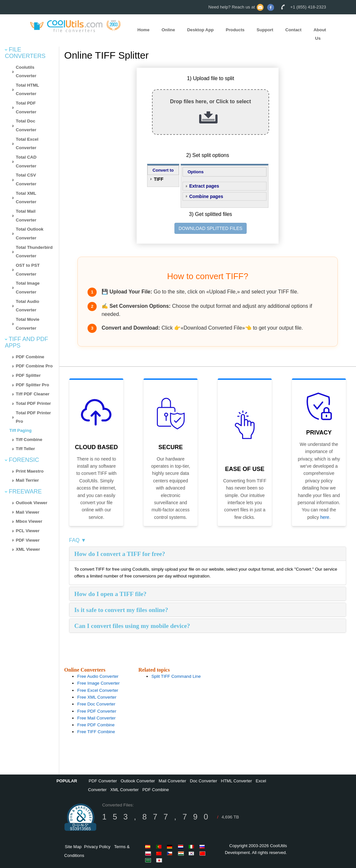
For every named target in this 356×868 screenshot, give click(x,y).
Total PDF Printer (34, 403)
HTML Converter (237, 781)
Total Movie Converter (28, 324)
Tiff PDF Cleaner (33, 394)
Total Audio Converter (28, 306)
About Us (320, 34)
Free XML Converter (97, 697)
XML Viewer (28, 549)
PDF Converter (103, 781)
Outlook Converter (138, 781)
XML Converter (124, 790)
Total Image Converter (28, 288)
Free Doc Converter (96, 704)
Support (265, 30)
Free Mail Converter (96, 718)
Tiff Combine (29, 440)
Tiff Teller (26, 449)
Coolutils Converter (26, 72)
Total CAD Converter (26, 162)
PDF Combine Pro (34, 366)
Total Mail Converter (26, 216)
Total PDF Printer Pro (34, 417)
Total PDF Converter (26, 107)
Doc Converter (204, 781)
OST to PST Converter (28, 270)
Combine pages (206, 196)
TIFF (159, 179)
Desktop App (200, 30)
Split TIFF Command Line (176, 676)
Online (168, 30)
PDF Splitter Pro (33, 385)
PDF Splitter (28, 375)
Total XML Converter (26, 198)
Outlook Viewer (32, 503)
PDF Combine (30, 357)
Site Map (73, 847)
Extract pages (204, 186)
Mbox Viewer (29, 521)
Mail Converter (173, 781)
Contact (294, 30)
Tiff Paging (21, 430)
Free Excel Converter (98, 690)
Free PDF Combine (96, 725)
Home (143, 30)
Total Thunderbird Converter (34, 252)
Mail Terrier (27, 480)
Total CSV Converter (26, 179)
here (325, 517)
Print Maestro (30, 471)
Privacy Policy (97, 847)
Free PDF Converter (97, 711)
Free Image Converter (98, 683)
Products (235, 30)
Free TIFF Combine (96, 732)
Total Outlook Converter (30, 234)
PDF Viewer (28, 540)
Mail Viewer (28, 512)
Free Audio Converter (98, 676)
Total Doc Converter (26, 125)
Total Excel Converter (27, 144)
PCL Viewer (28, 531)
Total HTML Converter (28, 90)
